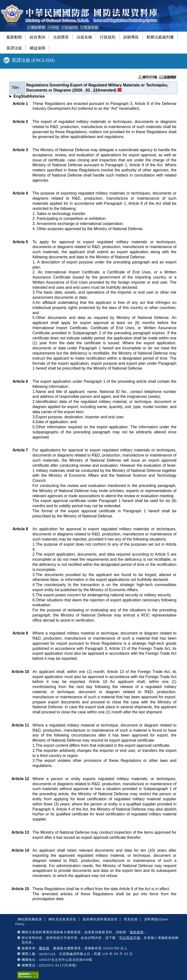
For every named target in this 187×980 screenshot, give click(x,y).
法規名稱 (84, 37)
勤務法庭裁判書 (160, 37)
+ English (70, 27)
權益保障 (37, 48)
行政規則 (108, 37)
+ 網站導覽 (36, 27)
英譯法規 (14, 48)
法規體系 (61, 37)
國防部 (44, 948)
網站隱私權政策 (30, 919)
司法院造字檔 (130, 938)
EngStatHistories (29, 96)
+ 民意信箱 (89, 27)
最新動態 (14, 37)
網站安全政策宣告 (62, 919)
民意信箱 (131, 919)
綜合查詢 (37, 37)
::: (22, 27)
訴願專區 (131, 37)
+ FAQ (53, 27)
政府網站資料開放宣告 (100, 919)
